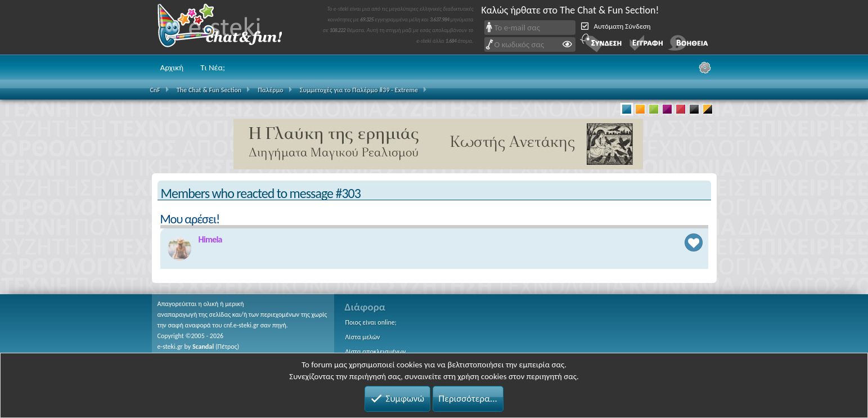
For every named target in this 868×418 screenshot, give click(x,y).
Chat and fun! (228, 27)
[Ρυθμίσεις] (705, 68)
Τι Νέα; (213, 68)
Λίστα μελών (363, 337)
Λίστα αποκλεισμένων (376, 352)
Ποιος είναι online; (371, 322)
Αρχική (172, 68)
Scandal (203, 347)
